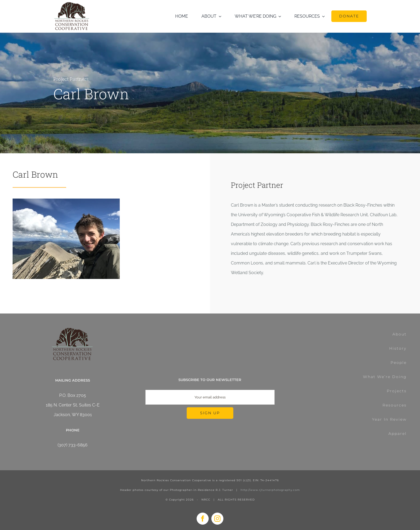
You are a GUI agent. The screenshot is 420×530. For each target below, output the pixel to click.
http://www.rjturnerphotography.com (270, 490)
